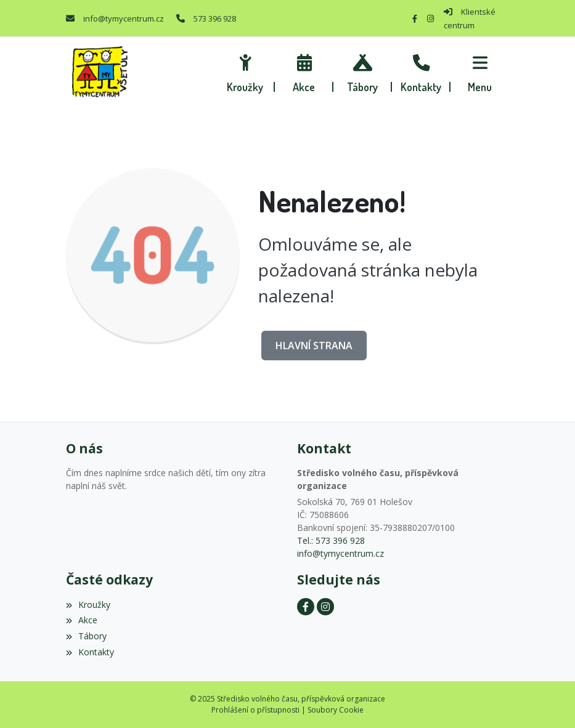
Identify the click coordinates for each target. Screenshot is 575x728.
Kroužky (88, 605)
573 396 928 (215, 18)
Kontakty (90, 652)
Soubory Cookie (336, 710)
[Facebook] (415, 18)
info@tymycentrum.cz (124, 18)
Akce (82, 620)
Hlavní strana (314, 346)
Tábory (86, 636)
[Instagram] (430, 18)
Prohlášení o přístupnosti (255, 710)
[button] (480, 71)
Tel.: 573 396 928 (331, 540)
